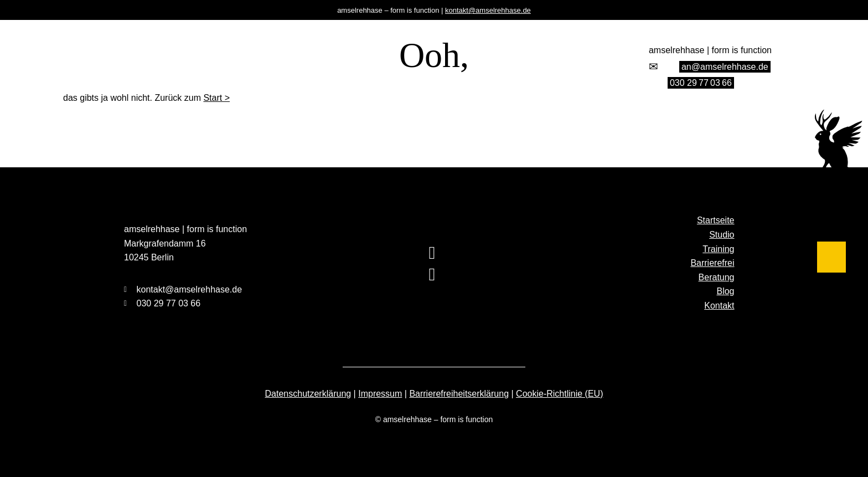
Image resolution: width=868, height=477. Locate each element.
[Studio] (831, 181)
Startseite (716, 220)
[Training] (831, 198)
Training (718, 249)
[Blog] (831, 257)
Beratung (717, 277)
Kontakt (719, 306)
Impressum (380, 394)
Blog (725, 291)
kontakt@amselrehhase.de (488, 10)
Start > (216, 98)
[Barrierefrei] (831, 216)
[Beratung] (831, 233)
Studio (722, 235)
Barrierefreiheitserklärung (459, 394)
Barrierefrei (712, 263)
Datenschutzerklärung (308, 394)
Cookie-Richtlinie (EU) (559, 394)
